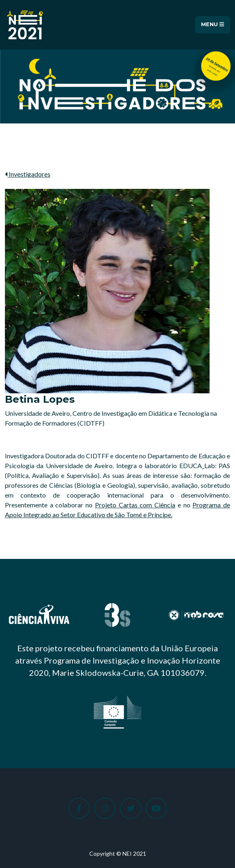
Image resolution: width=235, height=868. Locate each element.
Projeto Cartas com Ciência (135, 505)
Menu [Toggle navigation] (212, 25)
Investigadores (28, 174)
